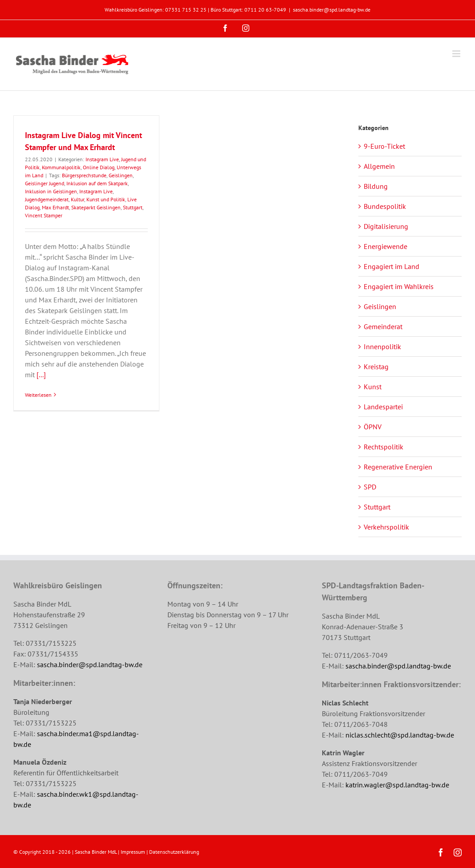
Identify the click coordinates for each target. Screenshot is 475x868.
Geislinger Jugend (45, 183)
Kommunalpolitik (61, 167)
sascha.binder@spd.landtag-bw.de (332, 10)
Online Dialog (99, 167)
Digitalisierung (386, 226)
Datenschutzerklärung (174, 852)
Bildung (376, 186)
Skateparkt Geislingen (96, 207)
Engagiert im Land (392, 266)
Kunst (373, 387)
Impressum (133, 852)
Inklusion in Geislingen (51, 191)
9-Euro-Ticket (384, 146)
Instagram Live (102, 159)
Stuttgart (133, 207)
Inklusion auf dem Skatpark (97, 183)
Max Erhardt (55, 207)
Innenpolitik (382, 346)
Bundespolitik (385, 206)
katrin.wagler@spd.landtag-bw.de (397, 785)
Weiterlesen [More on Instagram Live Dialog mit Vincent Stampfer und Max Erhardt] (38, 395)
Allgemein (379, 166)
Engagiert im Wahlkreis (399, 286)
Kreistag (376, 367)
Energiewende (386, 246)
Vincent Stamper (44, 215)
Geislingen (121, 175)
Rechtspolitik (384, 447)
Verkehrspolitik (386, 527)
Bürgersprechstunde (84, 175)
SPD (370, 487)
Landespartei (383, 407)
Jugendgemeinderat (47, 199)
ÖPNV (373, 427)
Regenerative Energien (398, 467)
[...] (41, 375)
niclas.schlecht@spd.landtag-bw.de (400, 735)
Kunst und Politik (106, 199)
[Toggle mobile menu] (457, 54)
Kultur (77, 199)
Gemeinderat (383, 326)
